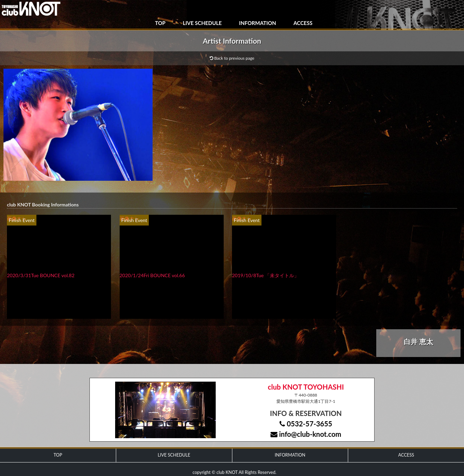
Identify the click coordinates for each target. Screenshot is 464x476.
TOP (160, 23)
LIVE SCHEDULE (202, 23)
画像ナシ (17, 218)
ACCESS (303, 23)
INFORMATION (257, 23)
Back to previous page (232, 58)
